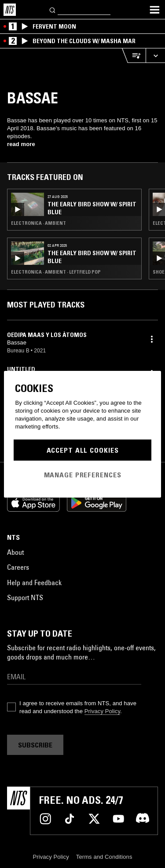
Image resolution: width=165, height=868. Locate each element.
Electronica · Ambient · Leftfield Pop (56, 272)
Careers (18, 567)
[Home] (10, 10)
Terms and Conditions (104, 857)
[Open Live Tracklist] (134, 56)
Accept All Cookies (83, 450)
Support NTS (25, 597)
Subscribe (35, 745)
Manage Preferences (83, 475)
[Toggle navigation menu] (154, 10)
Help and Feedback (34, 582)
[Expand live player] (155, 56)
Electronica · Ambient (38, 223)
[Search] (53, 9)
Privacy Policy (102, 711)
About (15, 552)
